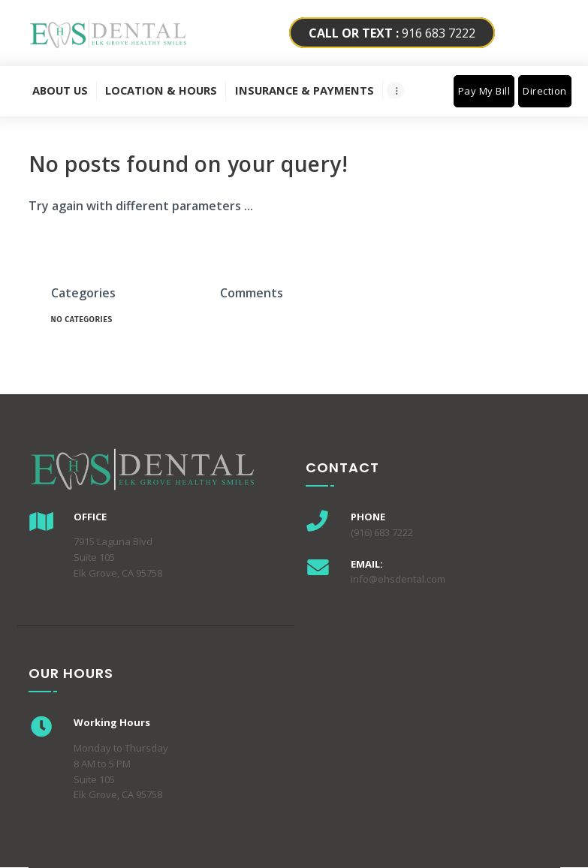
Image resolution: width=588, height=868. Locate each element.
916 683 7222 (392, 33)
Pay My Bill (484, 91)
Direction (545, 91)
